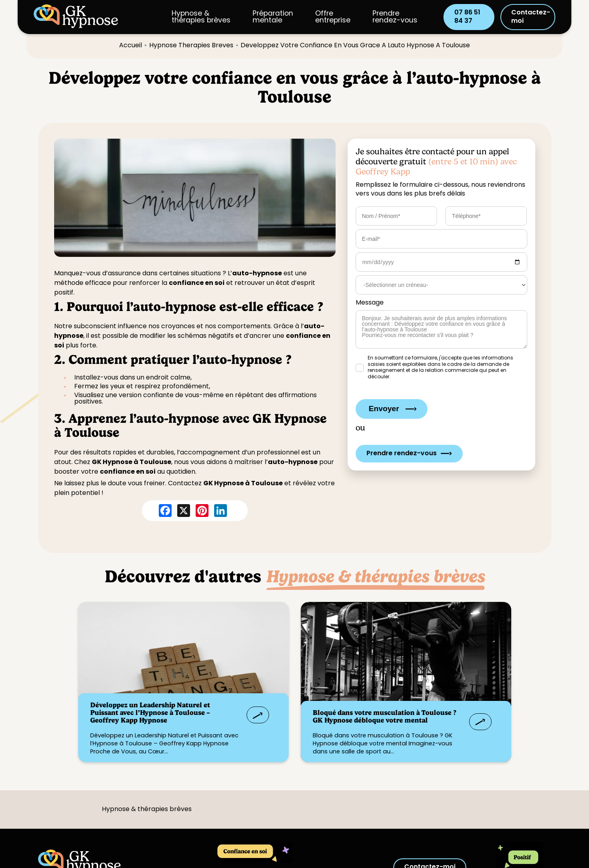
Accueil (131, 46)
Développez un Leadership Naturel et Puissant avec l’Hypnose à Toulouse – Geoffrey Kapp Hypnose (150, 713)
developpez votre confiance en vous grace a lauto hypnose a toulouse (355, 46)
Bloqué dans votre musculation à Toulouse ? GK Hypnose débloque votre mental (385, 716)
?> (183, 682)
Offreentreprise (333, 17)
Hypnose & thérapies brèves (201, 17)
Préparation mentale (273, 17)
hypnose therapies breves (191, 46)
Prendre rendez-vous (395, 17)
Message (370, 303)
